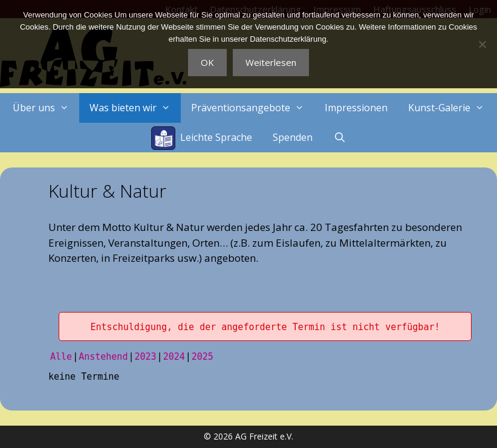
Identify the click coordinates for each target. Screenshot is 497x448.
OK (207, 62)
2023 (145, 357)
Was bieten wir (135, 108)
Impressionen (356, 108)
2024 (174, 357)
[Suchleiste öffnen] (339, 138)
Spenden (293, 137)
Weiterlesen (271, 62)
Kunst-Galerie (451, 108)
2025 (203, 357)
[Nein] (482, 44)
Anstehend (103, 357)
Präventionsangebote (253, 108)
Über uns (46, 108)
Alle (61, 357)
